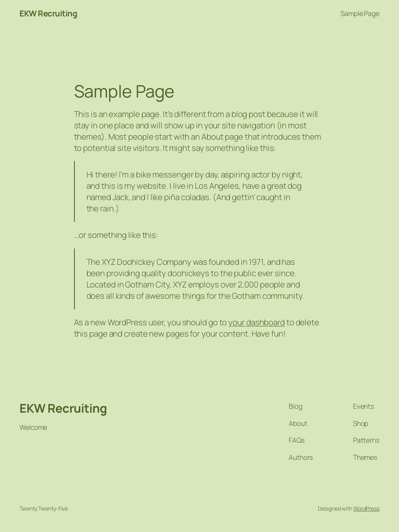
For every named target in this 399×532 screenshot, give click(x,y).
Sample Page (360, 13)
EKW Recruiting (48, 13)
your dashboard (257, 322)
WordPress (366, 508)
